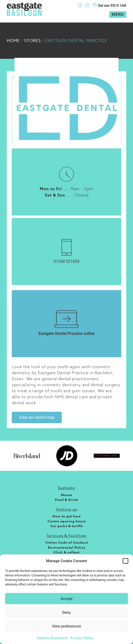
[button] (125, 561)
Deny (66, 612)
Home (13, 41)
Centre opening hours (67, 521)
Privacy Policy (82, 638)
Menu (118, 14)
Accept (66, 599)
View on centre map (37, 417)
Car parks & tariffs (67, 526)
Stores (32, 41)
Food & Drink (67, 500)
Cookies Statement (52, 638)
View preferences (66, 626)
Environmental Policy (67, 547)
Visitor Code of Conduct (67, 542)
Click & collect (66, 552)
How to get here (67, 516)
